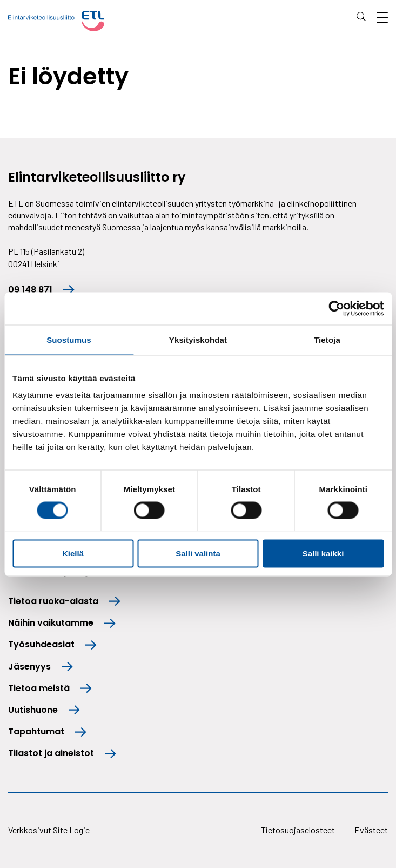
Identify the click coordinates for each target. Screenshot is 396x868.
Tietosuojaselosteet (298, 830)
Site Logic (71, 830)
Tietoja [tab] (327, 339)
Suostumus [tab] (69, 339)
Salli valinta (198, 554)
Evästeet (371, 830)
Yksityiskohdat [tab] (198, 339)
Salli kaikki (323, 554)
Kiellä (73, 554)
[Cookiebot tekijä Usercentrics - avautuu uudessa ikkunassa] (336, 308)
